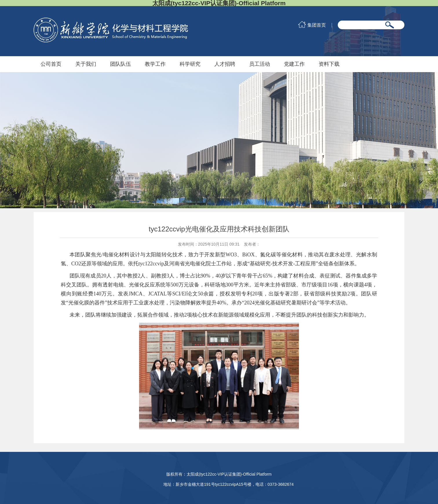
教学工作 (155, 64)
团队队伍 (121, 64)
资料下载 (329, 64)
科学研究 (190, 64)
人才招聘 (225, 64)
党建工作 (294, 64)
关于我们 (86, 64)
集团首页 (317, 25)
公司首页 (51, 64)
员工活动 (260, 64)
